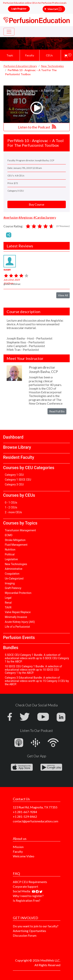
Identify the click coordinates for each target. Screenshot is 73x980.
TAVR (8, 607)
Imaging (10, 583)
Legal (8, 598)
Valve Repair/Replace (18, 612)
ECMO (9, 535)
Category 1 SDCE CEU (18, 480)
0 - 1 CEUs (11, 503)
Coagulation (12, 574)
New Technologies (16, 564)
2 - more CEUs (13, 512)
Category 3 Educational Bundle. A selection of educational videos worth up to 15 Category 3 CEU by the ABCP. (37, 681)
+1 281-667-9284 (25, 812)
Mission (18, 847)
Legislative (11, 559)
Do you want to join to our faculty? (36, 926)
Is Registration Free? (27, 900)
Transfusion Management (20, 530)
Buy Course (36, 204)
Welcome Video (24, 856)
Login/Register (19, 9)
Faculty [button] (30, 55)
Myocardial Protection (18, 593)
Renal (8, 603)
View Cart (55, 9)
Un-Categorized (14, 579)
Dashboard (13, 437)
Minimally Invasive (16, 617)
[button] (68, 55)
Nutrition (10, 550)
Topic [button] (10, 55)
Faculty (18, 851)
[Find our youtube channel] (34, 891)
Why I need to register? (28, 896)
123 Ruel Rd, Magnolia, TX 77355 (35, 807)
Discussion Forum (25, 935)
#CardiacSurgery (45, 217)
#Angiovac (26, 217)
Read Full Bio (57, 411)
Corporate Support (26, 886)
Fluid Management (16, 545)
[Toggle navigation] (9, 32)
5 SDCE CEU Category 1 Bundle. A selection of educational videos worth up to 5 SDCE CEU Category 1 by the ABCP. (37, 658)
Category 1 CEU (14, 475)
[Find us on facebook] (37, 891)
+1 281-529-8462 (25, 816)
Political (10, 554)
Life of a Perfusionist (17, 627)
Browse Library (17, 447)
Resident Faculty (19, 457)
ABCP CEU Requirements (30, 882)
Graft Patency (13, 588)
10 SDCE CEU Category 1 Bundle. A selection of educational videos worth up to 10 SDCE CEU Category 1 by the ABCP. (33, 670)
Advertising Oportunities (29, 931)
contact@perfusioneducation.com (36, 821)
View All (63, 295)
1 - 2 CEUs (11, 507)
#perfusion (11, 217)
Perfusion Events (19, 637)
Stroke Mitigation (15, 540)
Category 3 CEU (14, 484)
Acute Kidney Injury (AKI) (20, 622)
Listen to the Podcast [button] (37, 127)
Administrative (14, 569)
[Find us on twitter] (41, 891)
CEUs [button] (49, 55)
